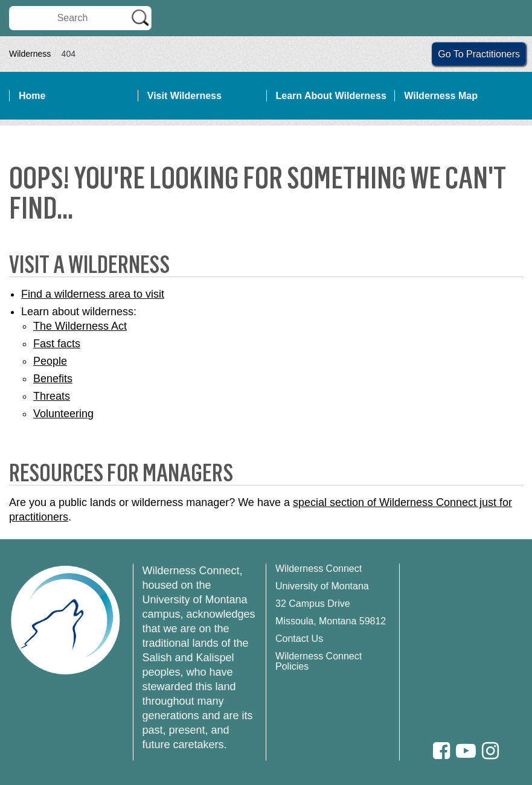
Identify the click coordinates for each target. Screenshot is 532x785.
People (50, 361)
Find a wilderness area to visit (93, 294)
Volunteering (63, 414)
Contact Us (299, 639)
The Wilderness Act (80, 326)
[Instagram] (490, 751)
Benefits (53, 379)
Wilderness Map (441, 96)
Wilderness (30, 54)
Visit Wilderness (184, 96)
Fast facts (57, 344)
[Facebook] (441, 751)
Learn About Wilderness (331, 96)
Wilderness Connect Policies (319, 661)
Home (32, 96)
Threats (52, 396)
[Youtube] (466, 751)
